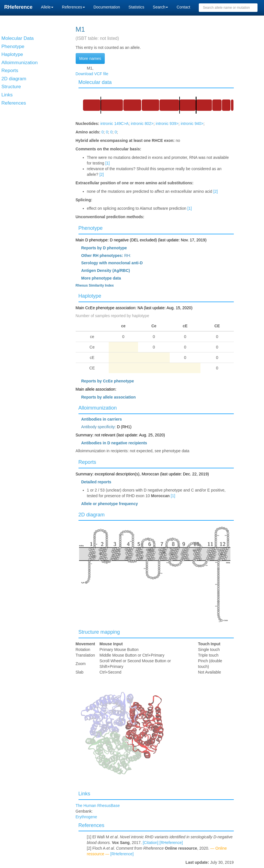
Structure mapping (99, 632)
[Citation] (151, 843)
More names (90, 59)
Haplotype (90, 296)
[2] (102, 174)
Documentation (107, 7)
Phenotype (91, 228)
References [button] (73, 7)
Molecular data (95, 82)
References (91, 825)
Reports (87, 462)
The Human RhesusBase (98, 806)
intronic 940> (192, 124)
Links (84, 794)
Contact (183, 7)
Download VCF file (92, 74)
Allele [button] (47, 7)
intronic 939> (167, 124)
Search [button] (160, 7)
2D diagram (92, 515)
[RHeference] (171, 843)
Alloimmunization (98, 408)
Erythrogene (86, 817)
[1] (108, 163)
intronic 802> (142, 124)
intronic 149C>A (114, 124)
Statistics (136, 7)
